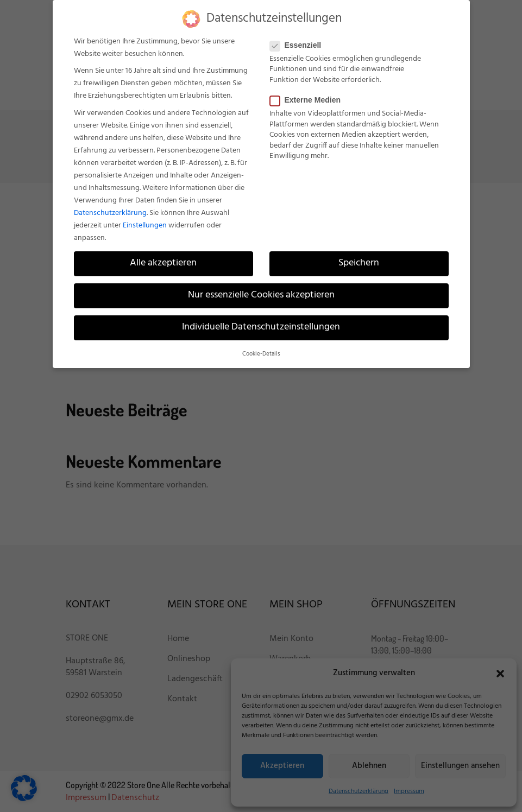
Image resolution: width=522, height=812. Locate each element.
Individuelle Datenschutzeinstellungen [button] (261, 327)
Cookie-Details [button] (261, 354)
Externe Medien (309, 100)
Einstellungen (145, 226)
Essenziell (299, 45)
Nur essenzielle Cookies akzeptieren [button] (261, 295)
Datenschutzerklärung (110, 213)
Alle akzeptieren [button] (163, 263)
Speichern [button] (359, 263)
